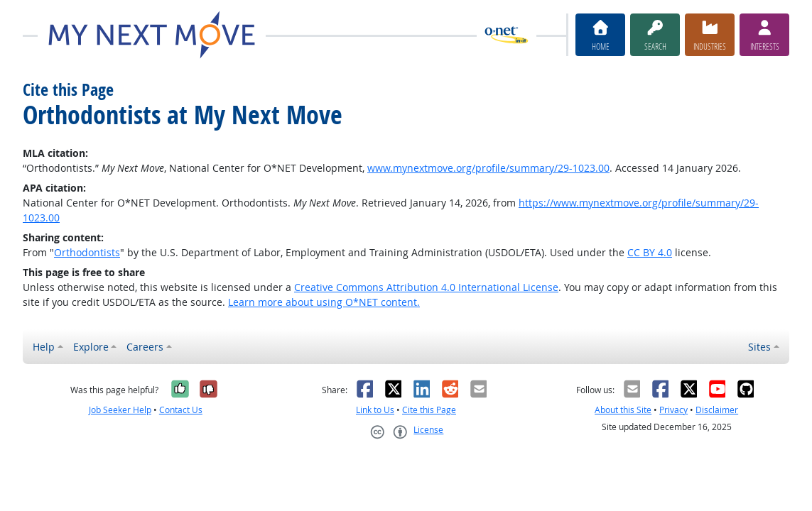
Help (44, 347)
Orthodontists (87, 252)
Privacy (673, 410)
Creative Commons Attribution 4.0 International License (426, 287)
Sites (759, 347)
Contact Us (181, 410)
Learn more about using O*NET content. (324, 302)
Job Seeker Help (120, 410)
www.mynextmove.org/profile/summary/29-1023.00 (488, 168)
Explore (91, 347)
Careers (145, 347)
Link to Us (375, 410)
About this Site (623, 410)
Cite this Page (429, 410)
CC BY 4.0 (650, 252)
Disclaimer (717, 410)
